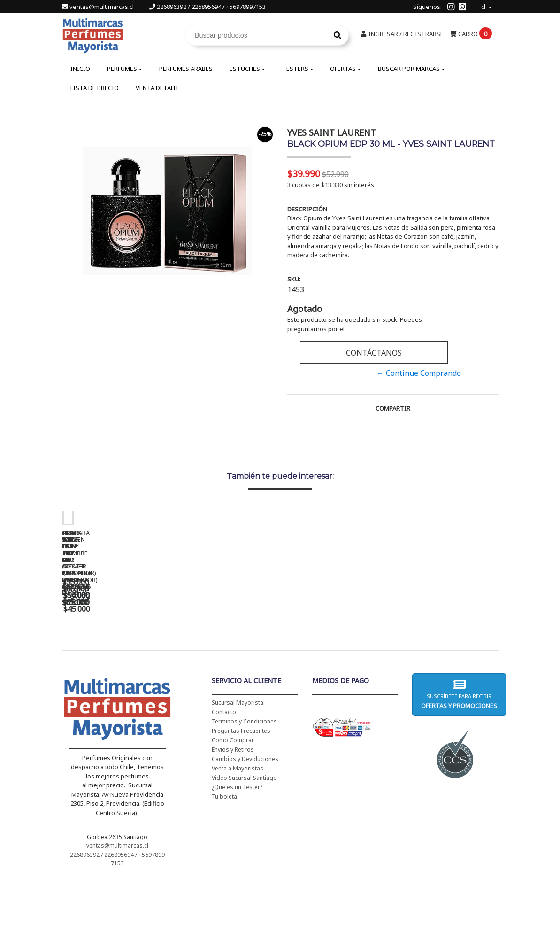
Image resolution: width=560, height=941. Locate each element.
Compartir (393, 408)
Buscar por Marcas (409, 69)
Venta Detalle (158, 88)
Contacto (224, 773)
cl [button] (484, 5)
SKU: (294, 279)
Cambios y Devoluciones (245, 820)
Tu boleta (224, 857)
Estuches (245, 69)
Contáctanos (374, 353)
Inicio (80, 69)
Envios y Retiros (233, 810)
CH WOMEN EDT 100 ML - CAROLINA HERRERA (128, 654)
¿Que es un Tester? (237, 848)
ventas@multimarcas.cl (99, 7)
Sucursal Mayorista (238, 763)
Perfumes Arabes (186, 69)
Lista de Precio (95, 88)
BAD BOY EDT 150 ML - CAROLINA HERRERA (391, 654)
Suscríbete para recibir (459, 755)
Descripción (307, 209)
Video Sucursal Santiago (244, 838)
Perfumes (122, 69)
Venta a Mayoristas (238, 829)
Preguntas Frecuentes (241, 791)
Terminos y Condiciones (244, 782)
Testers (295, 69)
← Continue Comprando (419, 373)
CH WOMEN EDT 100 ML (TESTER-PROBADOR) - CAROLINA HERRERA (259, 657)
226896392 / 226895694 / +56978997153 (207, 7)
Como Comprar (233, 801)
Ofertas (343, 69)
